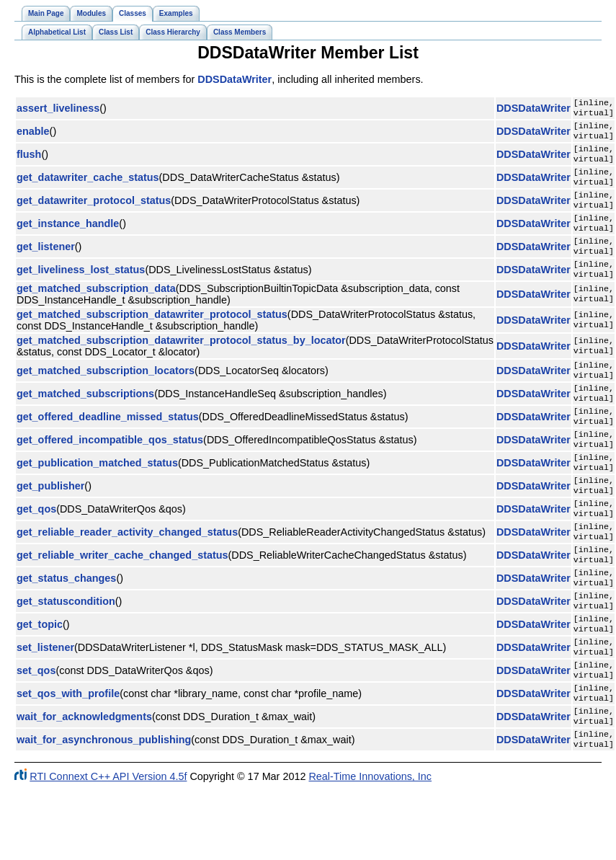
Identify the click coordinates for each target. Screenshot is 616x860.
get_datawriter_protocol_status (94, 213)
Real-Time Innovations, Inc (370, 848)
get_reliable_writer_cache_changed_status (122, 603)
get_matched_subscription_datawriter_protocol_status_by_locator (181, 363)
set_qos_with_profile (68, 758)
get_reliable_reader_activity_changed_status (127, 577)
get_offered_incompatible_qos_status (110, 473)
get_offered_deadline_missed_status (108, 447)
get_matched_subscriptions (85, 421)
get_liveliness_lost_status (81, 291)
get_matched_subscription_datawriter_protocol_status (152, 337)
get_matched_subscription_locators (106, 395)
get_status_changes (66, 629)
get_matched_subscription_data (96, 311)
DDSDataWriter (235, 79)
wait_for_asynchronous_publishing (104, 810)
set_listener (45, 706)
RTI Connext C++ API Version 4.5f (108, 848)
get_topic (40, 681)
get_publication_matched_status (97, 499)
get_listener (46, 265)
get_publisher (50, 525)
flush (29, 161)
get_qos (36, 551)
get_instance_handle (68, 239)
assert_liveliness (58, 110)
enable (33, 136)
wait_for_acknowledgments (84, 784)
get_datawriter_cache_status (88, 187)
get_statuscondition (66, 655)
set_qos (36, 732)
